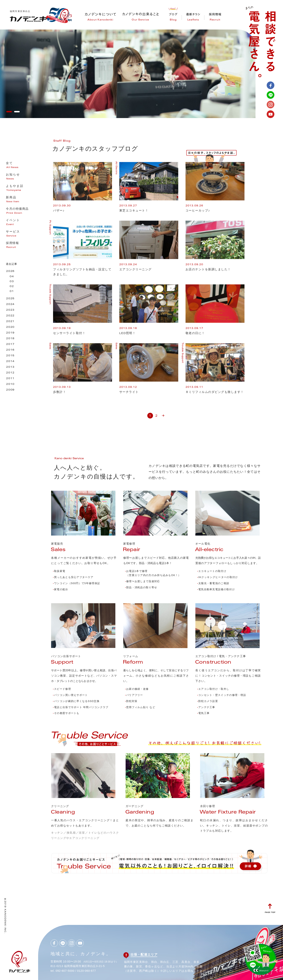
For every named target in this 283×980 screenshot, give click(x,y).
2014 (10, 362)
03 (12, 282)
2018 (10, 339)
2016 (10, 350)
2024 (10, 304)
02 (12, 287)
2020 (10, 327)
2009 (10, 390)
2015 (10, 356)
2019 (10, 333)
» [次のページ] (163, 414)
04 (12, 277)
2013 (10, 367)
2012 (10, 373)
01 (12, 291)
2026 (10, 271)
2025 (10, 299)
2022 (10, 316)
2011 (10, 379)
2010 (10, 384)
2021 (10, 322)
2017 (10, 344)
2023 (10, 310)
